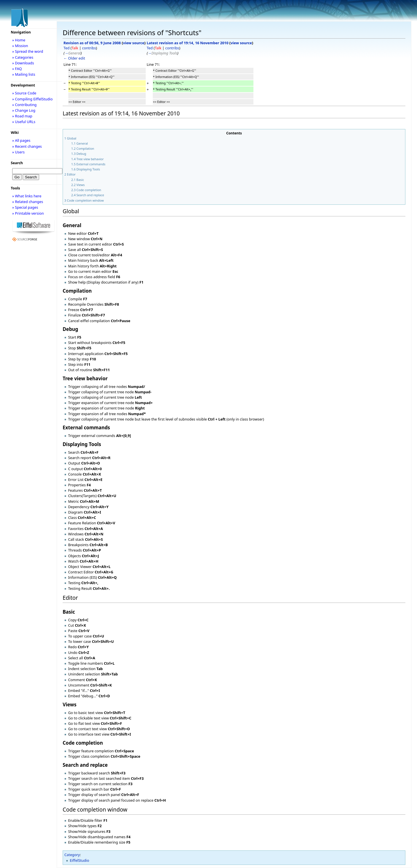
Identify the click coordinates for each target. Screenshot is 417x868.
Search (17, 163)
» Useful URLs (24, 122)
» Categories (23, 57)
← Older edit (74, 58)
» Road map (22, 116)
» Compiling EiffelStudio (32, 99)
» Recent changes (27, 146)
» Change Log (24, 110)
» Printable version (28, 213)
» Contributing (24, 105)
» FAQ (17, 69)
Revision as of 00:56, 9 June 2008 (92, 43)
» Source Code (24, 93)
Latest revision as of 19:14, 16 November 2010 (187, 43)
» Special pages (25, 207)
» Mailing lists (24, 74)
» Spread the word (28, 51)
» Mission (20, 46)
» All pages (21, 140)
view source (134, 43)
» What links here (27, 196)
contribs (89, 48)
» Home (19, 40)
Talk (75, 48)
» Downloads (23, 63)
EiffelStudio (79, 860)
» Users (18, 152)
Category (72, 855)
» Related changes (28, 202)
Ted (66, 48)
